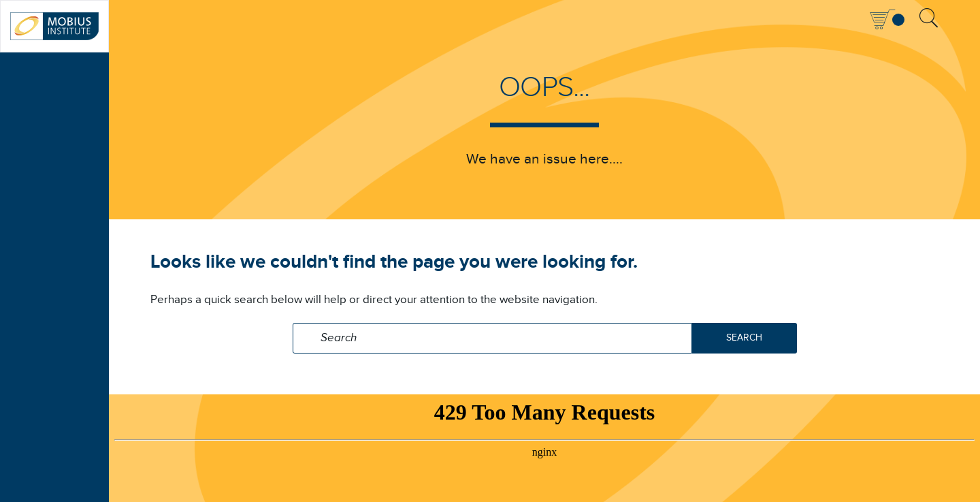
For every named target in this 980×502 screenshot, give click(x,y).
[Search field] (492, 338)
